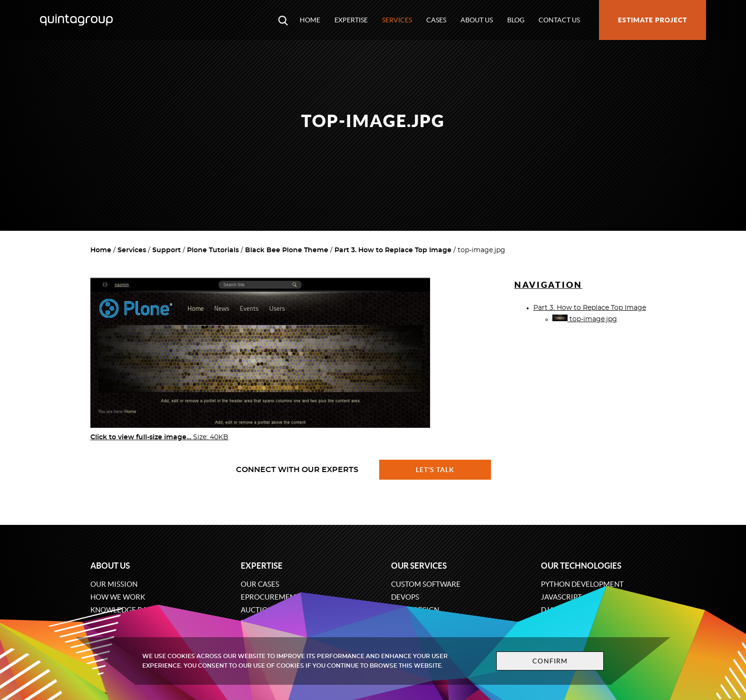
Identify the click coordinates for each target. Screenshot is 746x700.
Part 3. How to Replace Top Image (393, 250)
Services (397, 20)
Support (167, 250)
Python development (582, 584)
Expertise (351, 20)
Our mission (114, 584)
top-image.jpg (585, 319)
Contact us (559, 20)
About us (477, 20)
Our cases (260, 584)
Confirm (550, 661)
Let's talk (435, 470)
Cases (436, 20)
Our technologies (581, 566)
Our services (419, 566)
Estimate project (653, 20)
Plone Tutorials (213, 250)
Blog (516, 20)
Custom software (426, 584)
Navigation (548, 285)
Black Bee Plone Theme (287, 250)
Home (310, 20)
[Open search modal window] (283, 20)
